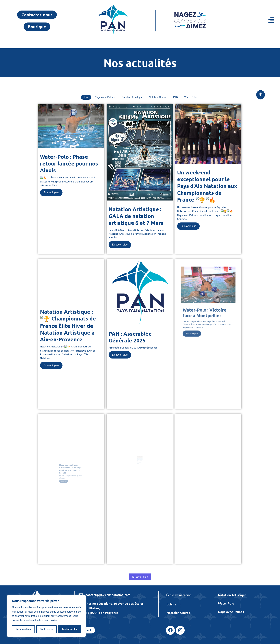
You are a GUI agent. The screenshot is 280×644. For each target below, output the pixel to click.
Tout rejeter (46, 629)
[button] (252, 21)
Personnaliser (23, 629)
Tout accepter (69, 629)
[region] (46, 616)
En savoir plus (140, 577)
